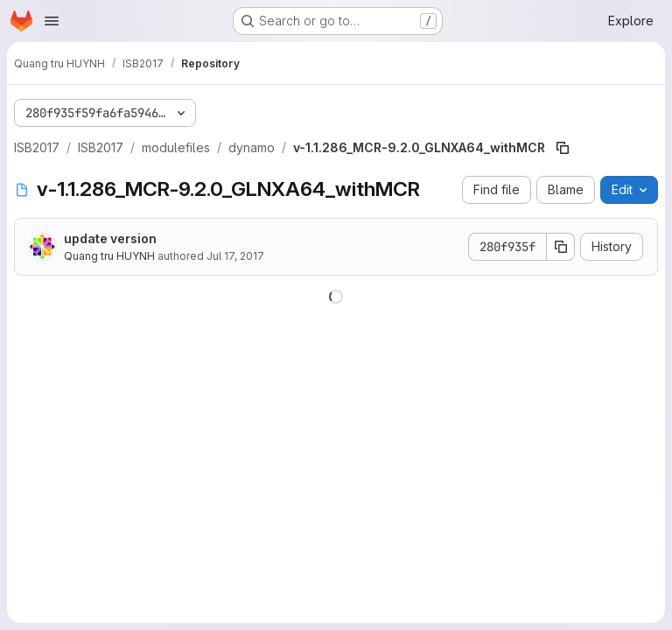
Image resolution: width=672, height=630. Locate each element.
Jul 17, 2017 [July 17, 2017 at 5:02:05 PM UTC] (235, 256)
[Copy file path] (563, 148)
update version (110, 238)
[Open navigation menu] (52, 21)
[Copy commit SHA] (561, 247)
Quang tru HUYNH (109, 256)
